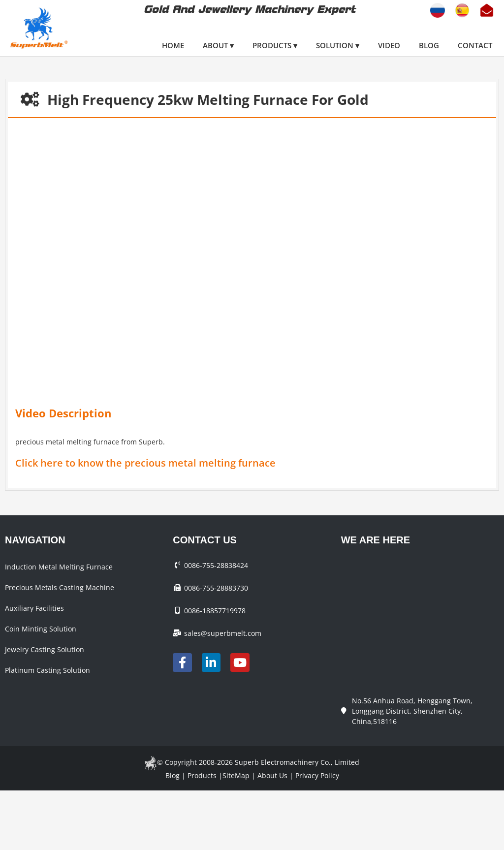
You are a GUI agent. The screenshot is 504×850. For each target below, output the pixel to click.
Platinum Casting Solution (47, 670)
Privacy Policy (317, 775)
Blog (173, 775)
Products (202, 775)
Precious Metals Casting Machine (60, 587)
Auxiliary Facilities (34, 608)
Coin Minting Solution (41, 629)
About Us (272, 775)
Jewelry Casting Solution (45, 649)
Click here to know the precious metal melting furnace (145, 463)
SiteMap (236, 775)
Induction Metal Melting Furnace (59, 567)
